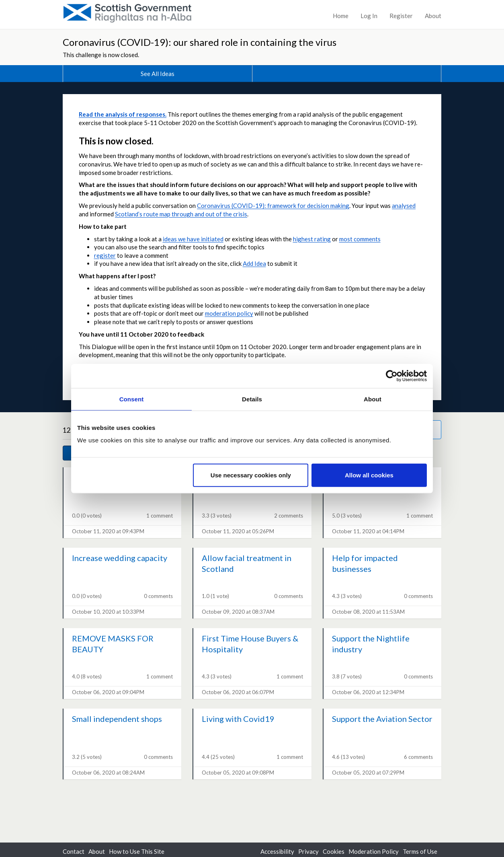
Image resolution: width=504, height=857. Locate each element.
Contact (74, 851)
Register (401, 16)
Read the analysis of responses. (123, 114)
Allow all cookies (369, 475)
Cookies (334, 851)
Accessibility (277, 851)
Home (341, 16)
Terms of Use (420, 851)
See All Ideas (158, 74)
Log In (369, 16)
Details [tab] (252, 399)
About (433, 16)
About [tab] (373, 399)
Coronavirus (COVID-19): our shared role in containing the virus (200, 42)
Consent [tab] (132, 399)
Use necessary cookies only (251, 475)
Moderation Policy (374, 851)
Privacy (308, 851)
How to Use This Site (137, 851)
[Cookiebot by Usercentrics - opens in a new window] (392, 376)
